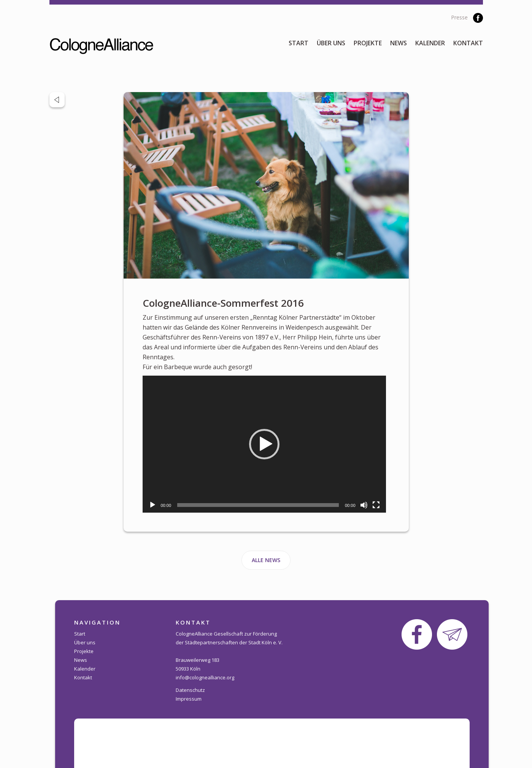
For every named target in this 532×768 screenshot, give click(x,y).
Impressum (189, 699)
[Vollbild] (376, 505)
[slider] (258, 505)
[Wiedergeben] (152, 505)
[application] (264, 444)
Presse (459, 17)
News (399, 43)
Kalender (430, 43)
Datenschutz (190, 690)
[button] (264, 444)
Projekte (368, 43)
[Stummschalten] (364, 505)
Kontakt (468, 43)
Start (299, 43)
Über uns (331, 43)
